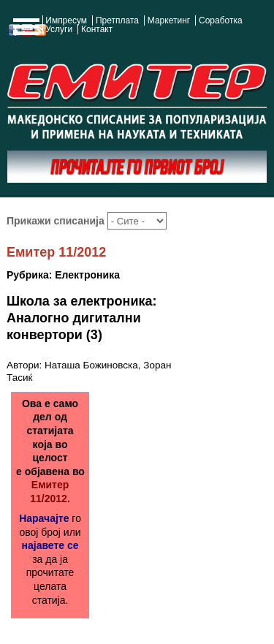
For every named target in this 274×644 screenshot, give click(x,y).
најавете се (50, 545)
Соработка (221, 20)
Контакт (97, 29)
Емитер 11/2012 (56, 252)
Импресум (66, 20)
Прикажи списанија (57, 221)
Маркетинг (169, 20)
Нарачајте (44, 518)
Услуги (59, 29)
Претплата (117, 20)
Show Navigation (24, 31)
